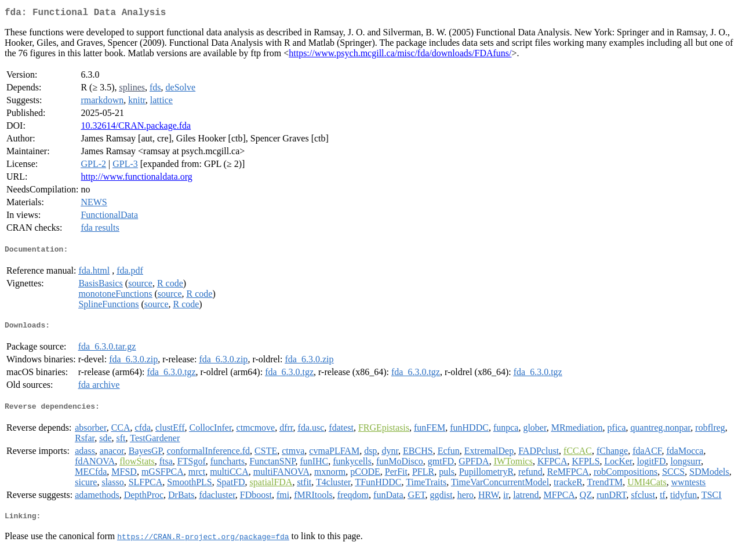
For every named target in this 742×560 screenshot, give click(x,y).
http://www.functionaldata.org (136, 179)
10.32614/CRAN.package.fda (136, 128)
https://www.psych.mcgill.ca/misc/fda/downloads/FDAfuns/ (400, 55)
